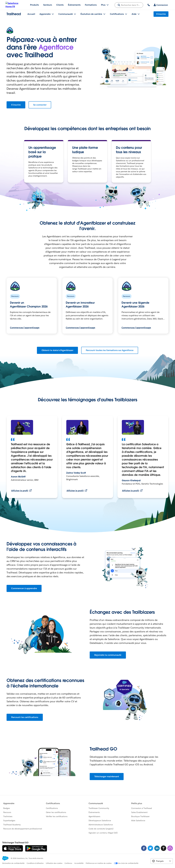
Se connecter (40, 105)
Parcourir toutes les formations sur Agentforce (110, 350)
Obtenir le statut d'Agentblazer (57, 350)
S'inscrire (16, 105)
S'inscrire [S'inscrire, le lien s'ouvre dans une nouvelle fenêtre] (161, 14)
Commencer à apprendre (24, 588)
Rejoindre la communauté (108, 655)
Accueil (31, 14)
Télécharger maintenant (107, 776)
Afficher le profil (21, 491)
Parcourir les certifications (25, 717)
